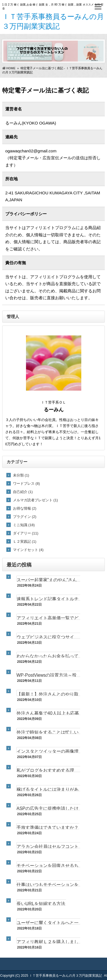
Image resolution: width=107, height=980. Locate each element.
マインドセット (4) (28, 550)
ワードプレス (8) (27, 484)
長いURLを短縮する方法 (41, 904)
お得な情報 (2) (25, 508)
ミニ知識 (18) (24, 525)
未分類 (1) (21, 475)
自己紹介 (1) (23, 492)
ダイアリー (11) (26, 533)
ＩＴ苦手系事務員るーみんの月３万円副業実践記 (66, 976)
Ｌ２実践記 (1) (25, 541)
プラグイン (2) (25, 517)
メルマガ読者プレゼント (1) (36, 500)
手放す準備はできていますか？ (48, 827)
